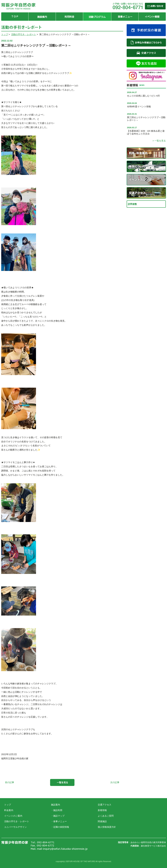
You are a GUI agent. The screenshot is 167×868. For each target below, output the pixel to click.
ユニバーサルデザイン (15, 827)
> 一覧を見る (159, 141)
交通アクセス (105, 805)
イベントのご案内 (13, 816)
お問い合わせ (145, 807)
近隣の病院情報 (61, 827)
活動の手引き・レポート (24, 34)
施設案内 (55, 805)
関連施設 (102, 821)
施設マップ (59, 816)
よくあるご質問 (106, 816)
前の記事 (10, 782)
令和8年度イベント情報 (139, 107)
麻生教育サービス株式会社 (153, 846)
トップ (5, 34)
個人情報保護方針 (107, 827)
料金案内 (9, 810)
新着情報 (102, 810)
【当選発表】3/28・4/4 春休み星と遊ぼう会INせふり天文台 (146, 132)
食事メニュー (60, 821)
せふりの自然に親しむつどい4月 (143, 96)
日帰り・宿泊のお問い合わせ (145, 817)
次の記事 (115, 782)
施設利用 (58, 810)
